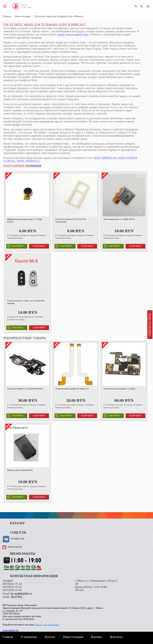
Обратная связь (150, 325)
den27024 (16, 597)
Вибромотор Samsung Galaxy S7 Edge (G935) (24, 221)
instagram (15, 547)
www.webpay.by (11, 630)
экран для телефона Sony (73, 34)
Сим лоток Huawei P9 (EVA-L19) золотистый (71, 221)
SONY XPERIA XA (105, 158)
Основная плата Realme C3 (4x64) (119, 389)
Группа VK (18, 539)
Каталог (50, 637)
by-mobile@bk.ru (21, 594)
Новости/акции (23, 16)
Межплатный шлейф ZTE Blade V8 (72, 389)
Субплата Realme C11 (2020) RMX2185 (25, 389)
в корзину (15, 246)
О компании (29, 637)
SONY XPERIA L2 (28, 161)
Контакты (116, 637)
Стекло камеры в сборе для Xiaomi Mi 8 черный (26, 302)
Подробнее (39, 246)
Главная (7, 16)
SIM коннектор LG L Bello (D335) (119, 219)
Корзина (97, 637)
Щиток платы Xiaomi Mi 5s (20, 470)
